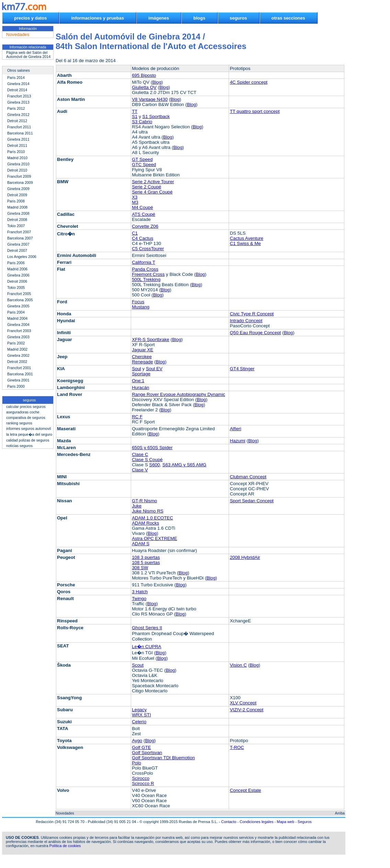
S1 (135, 116)
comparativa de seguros (26, 418)
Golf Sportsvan (147, 753)
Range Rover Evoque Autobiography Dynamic (179, 394)
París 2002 (16, 343)
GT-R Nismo (144, 501)
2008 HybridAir (245, 557)
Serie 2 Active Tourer (153, 182)
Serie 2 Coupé (146, 187)
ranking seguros (19, 423)
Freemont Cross (148, 274)
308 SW (140, 568)
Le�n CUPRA (147, 647)
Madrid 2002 (17, 349)
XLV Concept (243, 703)
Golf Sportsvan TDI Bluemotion (163, 758)
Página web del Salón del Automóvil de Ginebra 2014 (28, 55)
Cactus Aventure (246, 238)
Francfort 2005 (19, 294)
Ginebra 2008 (18, 213)
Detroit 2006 (17, 281)
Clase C (140, 454)
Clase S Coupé (147, 460)
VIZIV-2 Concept (246, 710)
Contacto (229, 822)
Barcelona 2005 (20, 300)
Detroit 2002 (17, 362)
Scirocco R (143, 783)
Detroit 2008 (17, 220)
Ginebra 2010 (18, 164)
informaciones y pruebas (97, 18)
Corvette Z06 (145, 226)
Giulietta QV (144, 87)
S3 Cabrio (142, 122)
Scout (138, 665)
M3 (135, 202)
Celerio (139, 722)
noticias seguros (19, 446)
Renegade (142, 362)
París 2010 (16, 152)
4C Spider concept (249, 82)
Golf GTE (141, 747)
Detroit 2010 (17, 170)
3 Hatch (140, 592)
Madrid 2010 (17, 158)
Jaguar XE (142, 350)
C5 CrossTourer (148, 249)
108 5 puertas (146, 562)
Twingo (139, 599)
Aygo (137, 741)
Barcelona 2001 (20, 374)
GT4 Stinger (242, 369)
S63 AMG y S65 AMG (184, 465)
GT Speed (142, 159)
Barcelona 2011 (20, 133)
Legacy (139, 710)
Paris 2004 (16, 312)
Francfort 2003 (19, 331)
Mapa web (285, 822)
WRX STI (141, 715)
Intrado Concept (246, 321)
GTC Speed (144, 165)
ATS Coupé (144, 214)
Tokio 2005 (16, 288)
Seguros (305, 822)
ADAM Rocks (145, 523)
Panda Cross (145, 269)
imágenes (159, 18)
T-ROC (237, 747)
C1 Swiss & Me (245, 243)
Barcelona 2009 (20, 183)
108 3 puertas (146, 557)
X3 (135, 197)
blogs (199, 18)
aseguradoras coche (23, 412)
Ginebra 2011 (18, 139)
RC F (137, 417)
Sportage (141, 374)
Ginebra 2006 (18, 275)
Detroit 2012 (17, 121)
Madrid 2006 (17, 269)
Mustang (141, 307)
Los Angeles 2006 (22, 257)
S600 (155, 465)
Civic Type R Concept (252, 314)
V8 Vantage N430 (150, 99)
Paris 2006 (16, 263)
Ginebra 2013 (18, 102)
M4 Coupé (142, 207)
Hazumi (237, 441)
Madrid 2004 (17, 318)
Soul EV (154, 369)
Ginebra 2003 (18, 337)
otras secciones (288, 18)
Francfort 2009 (19, 176)
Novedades (65, 813)
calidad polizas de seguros (28, 440)
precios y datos (30, 18)
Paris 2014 (16, 78)
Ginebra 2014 (18, 84)
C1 (135, 233)
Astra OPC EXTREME (154, 538)
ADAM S (141, 544)
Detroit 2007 (17, 250)
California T (144, 262)
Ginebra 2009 (18, 189)
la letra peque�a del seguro (29, 434)
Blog (157, 82)
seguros (238, 18)
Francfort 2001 (19, 368)
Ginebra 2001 (18, 380)
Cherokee (142, 357)
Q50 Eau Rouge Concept (255, 333)
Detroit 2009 (17, 195)
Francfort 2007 (19, 232)
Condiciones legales (256, 822)
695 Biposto (144, 75)
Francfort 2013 (19, 96)
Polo (136, 763)
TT (135, 111)
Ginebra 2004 (18, 325)
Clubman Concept (248, 477)
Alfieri (235, 429)
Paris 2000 (16, 386)
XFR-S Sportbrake (151, 339)
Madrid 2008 (17, 207)
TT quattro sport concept (255, 111)
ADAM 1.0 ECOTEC (152, 518)
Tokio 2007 (16, 226)
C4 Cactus (142, 238)
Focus (138, 302)
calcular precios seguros (26, 407)
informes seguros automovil (28, 429)
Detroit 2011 (17, 145)
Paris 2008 (16, 201)
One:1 (138, 381)
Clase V (140, 470)
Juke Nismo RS (148, 511)
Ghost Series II (147, 628)
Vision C (238, 665)
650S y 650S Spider (152, 448)
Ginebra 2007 (18, 244)
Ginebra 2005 (18, 306)
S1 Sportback (156, 116)
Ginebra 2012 (18, 115)
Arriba (340, 813)
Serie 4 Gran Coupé (152, 192)
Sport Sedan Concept (251, 501)
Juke (137, 506)
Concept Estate (245, 790)
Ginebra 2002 (18, 355)
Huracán (140, 388)
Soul (136, 369)
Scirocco (141, 778)
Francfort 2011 (19, 127)
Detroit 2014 (17, 90)
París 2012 (16, 108)
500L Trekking (146, 279)
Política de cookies (65, 846)
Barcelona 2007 (20, 238)
